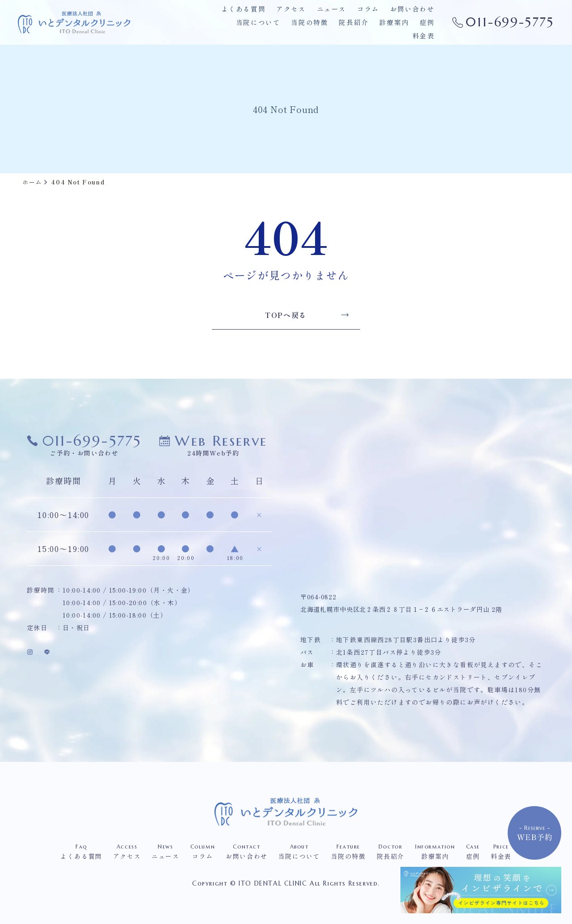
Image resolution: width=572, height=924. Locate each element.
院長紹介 (326, 29)
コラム (372, 16)
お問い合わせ (414, 16)
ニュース (336, 16)
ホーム (32, 182)
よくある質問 (252, 16)
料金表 (424, 29)
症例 (396, 29)
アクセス (298, 16)
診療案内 (364, 29)
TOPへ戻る (301, 315)
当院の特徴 (284, 29)
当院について (235, 29)
